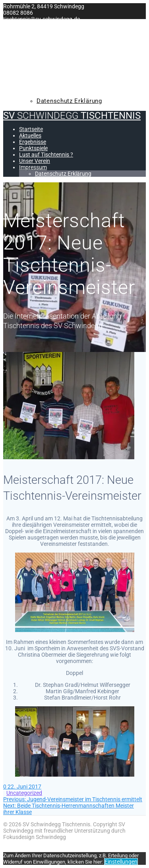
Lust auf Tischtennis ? (57, 74)
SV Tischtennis (72, 24)
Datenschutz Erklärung (69, 101)
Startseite (38, 39)
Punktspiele (41, 65)
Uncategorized (24, 793)
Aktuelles (37, 47)
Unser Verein (42, 83)
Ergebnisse (39, 56)
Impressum (38, 92)
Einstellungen (121, 862)
